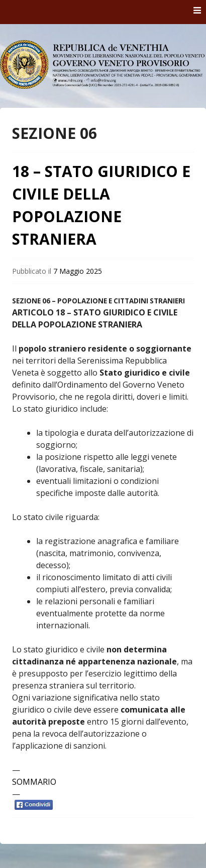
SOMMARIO (34, 782)
